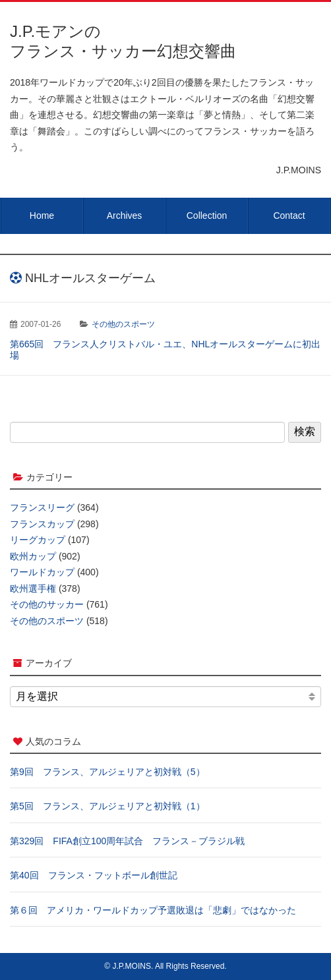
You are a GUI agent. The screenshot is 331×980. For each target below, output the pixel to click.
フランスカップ (42, 524)
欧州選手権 (33, 589)
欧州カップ (33, 556)
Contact (289, 216)
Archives (125, 216)
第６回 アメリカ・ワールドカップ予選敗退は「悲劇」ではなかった (153, 910)
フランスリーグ (42, 507)
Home (42, 216)
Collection (207, 216)
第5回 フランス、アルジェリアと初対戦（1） (107, 806)
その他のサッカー (47, 604)
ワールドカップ (42, 572)
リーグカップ (38, 540)
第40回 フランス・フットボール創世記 (94, 875)
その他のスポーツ (123, 324)
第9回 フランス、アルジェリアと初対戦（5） (107, 772)
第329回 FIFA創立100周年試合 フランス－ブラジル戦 (127, 841)
